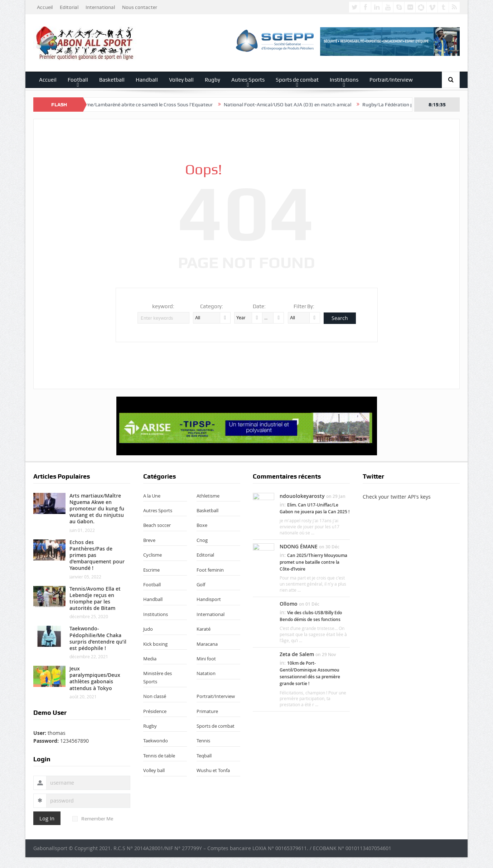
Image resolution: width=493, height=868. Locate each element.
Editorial (69, 7)
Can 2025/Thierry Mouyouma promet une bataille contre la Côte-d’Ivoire (313, 562)
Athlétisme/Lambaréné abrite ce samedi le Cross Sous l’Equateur (145, 105)
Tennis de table (159, 756)
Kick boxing (155, 644)
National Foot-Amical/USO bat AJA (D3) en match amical (292, 105)
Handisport (209, 599)
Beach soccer (157, 525)
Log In (47, 818)
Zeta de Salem (297, 654)
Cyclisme (153, 555)
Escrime (151, 570)
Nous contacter (140, 7)
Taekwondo (156, 741)
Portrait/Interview (391, 80)
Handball (147, 80)
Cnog (202, 540)
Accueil (45, 7)
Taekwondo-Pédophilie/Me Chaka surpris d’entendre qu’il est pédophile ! (98, 638)
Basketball (112, 80)
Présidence (155, 711)
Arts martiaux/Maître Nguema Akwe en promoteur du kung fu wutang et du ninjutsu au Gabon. (97, 509)
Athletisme (208, 496)
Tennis (203, 741)
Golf (201, 585)
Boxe (202, 525)
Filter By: (304, 306)
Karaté (204, 629)
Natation (206, 673)
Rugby (212, 80)
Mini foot (206, 659)
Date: (259, 306)
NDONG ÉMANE (299, 546)
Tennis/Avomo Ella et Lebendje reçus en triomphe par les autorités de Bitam (95, 598)
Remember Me (93, 819)
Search (340, 318)
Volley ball (181, 80)
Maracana (207, 644)
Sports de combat (297, 80)
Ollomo (289, 604)
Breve (149, 540)
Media (150, 659)
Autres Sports (248, 80)
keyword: (163, 306)
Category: (212, 306)
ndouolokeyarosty (302, 496)
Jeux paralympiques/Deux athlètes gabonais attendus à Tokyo (95, 678)
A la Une (152, 496)
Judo (148, 629)
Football (78, 80)
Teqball (204, 756)
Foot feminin (210, 570)
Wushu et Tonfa (213, 770)
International (100, 7)
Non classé (155, 696)
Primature (207, 711)
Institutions (344, 80)
